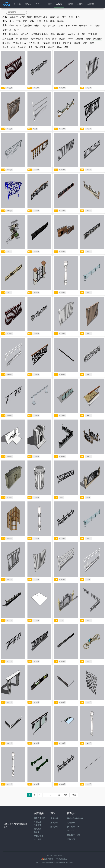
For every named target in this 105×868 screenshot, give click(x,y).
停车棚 (78, 43)
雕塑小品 (14, 34)
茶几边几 (52, 25)
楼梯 (60, 47)
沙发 (61, 26)
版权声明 (54, 823)
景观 (5, 34)
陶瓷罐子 (7, 43)
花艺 (25, 21)
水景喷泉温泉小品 (40, 34)
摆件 (12, 21)
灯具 (32, 21)
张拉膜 (62, 39)
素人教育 (38, 829)
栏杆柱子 (68, 43)
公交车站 (46, 43)
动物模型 (61, 34)
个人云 (38, 4)
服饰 (30, 17)
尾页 (66, 795)
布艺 (68, 26)
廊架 (53, 34)
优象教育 (38, 825)
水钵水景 (56, 43)
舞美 (53, 21)
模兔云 (28, 4)
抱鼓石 (51, 47)
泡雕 (46, 21)
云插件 (49, 4)
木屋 (30, 47)
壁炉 (5, 30)
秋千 (64, 17)
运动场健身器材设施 (40, 39)
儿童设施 (79, 39)
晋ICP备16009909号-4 (54, 855)
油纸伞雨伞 (40, 47)
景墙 (54, 39)
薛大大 (37, 832)
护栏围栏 (97, 39)
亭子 (71, 39)
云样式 (90, 4)
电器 (97, 26)
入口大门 (24, 34)
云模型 (59, 4)
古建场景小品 (20, 43)
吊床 (78, 17)
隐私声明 (54, 827)
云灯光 (80, 4)
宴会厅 (61, 21)
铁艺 (39, 21)
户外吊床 (22, 47)
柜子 (75, 26)
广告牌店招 (34, 43)
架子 (17, 30)
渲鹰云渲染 (39, 836)
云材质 (70, 4)
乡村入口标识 (9, 47)
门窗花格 (28, 26)
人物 (23, 17)
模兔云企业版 (40, 818)
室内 (5, 25)
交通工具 (14, 17)
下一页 (57, 795)
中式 (19, 21)
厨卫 (19, 26)
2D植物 (72, 34)
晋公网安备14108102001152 (55, 859)
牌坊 (92, 43)
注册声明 (54, 818)
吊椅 (71, 17)
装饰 (12, 26)
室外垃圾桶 (8, 39)
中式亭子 (82, 34)
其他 (5, 17)
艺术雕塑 (93, 34)
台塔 (85, 43)
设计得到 (38, 840)
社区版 (18, 4)
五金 (53, 17)
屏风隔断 (83, 25)
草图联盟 (38, 822)
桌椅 (36, 26)
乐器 (45, 17)
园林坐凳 (24, 39)
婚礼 (5, 21)
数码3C (38, 17)
